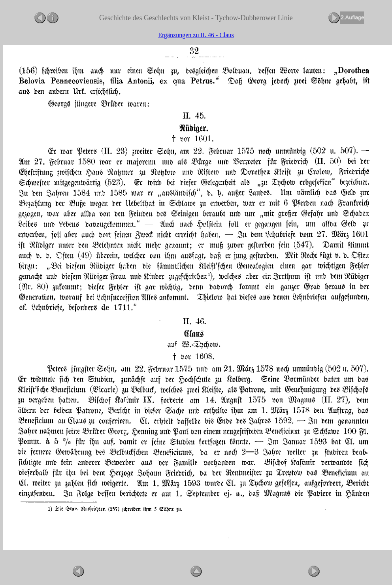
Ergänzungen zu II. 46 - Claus (196, 35)
